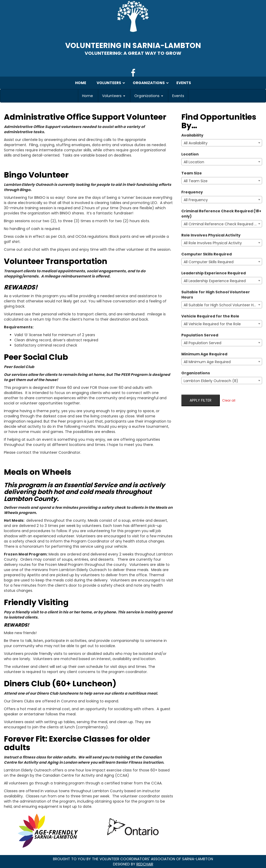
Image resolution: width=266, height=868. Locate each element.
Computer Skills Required (207, 254)
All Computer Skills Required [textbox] (209, 262)
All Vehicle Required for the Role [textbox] (212, 324)
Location (190, 154)
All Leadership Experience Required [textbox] (215, 281)
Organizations (149, 96)
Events (178, 96)
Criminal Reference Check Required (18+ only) (221, 214)
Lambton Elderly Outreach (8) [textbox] (211, 381)
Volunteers (114, 96)
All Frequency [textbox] (196, 200)
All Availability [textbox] (196, 143)
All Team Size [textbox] (196, 181)
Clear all (229, 400)
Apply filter (201, 400)
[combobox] (222, 143)
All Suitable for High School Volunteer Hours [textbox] (222, 305)
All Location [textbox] (194, 162)
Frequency (192, 192)
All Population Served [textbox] (202, 343)
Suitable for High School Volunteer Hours (216, 295)
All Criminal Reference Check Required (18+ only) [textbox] (223, 224)
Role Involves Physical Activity (211, 235)
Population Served (200, 335)
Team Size (192, 173)
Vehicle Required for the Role (210, 316)
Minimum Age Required (204, 354)
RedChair (145, 864)
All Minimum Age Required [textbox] (207, 362)
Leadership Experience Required (214, 273)
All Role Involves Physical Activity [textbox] (213, 243)
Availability (192, 135)
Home (88, 96)
